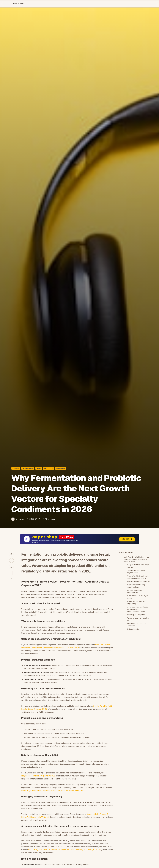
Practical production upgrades (139, 581)
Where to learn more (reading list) (138, 619)
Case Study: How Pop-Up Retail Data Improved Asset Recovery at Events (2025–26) (65, 850)
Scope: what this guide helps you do (138, 566)
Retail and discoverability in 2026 (138, 597)
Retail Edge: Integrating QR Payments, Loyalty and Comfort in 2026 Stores (53, 791)
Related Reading (133, 629)
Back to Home (17, 4)
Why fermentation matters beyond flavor (137, 572)
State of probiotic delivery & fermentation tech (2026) (138, 577)
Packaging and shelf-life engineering (136, 603)
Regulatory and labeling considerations (136, 586)
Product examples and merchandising (136, 591)
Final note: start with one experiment (137, 625)
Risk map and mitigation (136, 615)
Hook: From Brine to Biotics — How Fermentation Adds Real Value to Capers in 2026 (136, 559)
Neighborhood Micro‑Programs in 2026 (38, 776)
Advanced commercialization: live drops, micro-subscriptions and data (138, 609)
